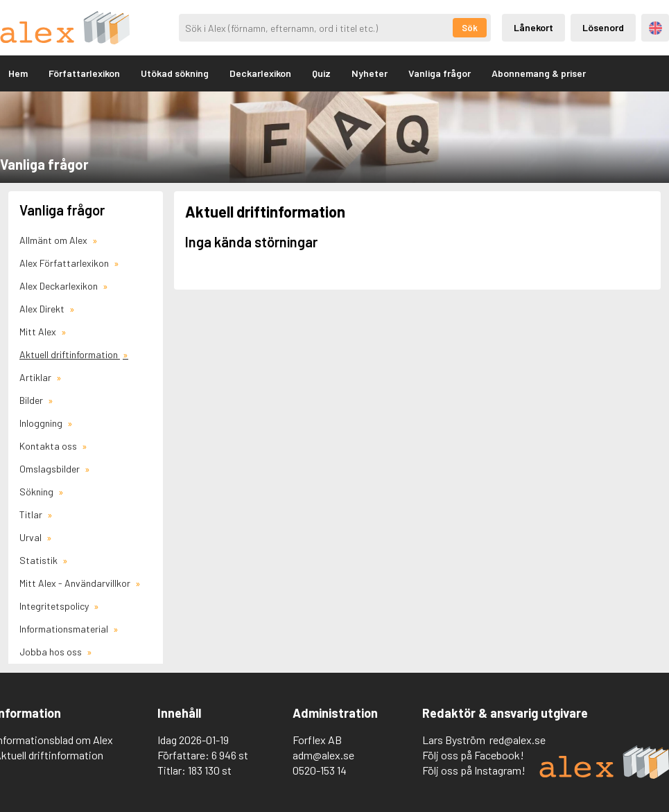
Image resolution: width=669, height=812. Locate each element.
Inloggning (42, 423)
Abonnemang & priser (539, 73)
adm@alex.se (323, 755)
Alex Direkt (43, 309)
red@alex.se (518, 740)
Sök (470, 28)
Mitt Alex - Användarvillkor (76, 583)
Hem (18, 73)
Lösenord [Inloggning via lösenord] (603, 27)
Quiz (321, 73)
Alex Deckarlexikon (60, 286)
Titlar (32, 514)
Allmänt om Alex (54, 240)
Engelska (655, 28)
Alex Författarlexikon (65, 263)
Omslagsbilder (51, 469)
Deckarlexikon (260, 73)
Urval (32, 537)
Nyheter (370, 73)
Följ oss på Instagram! (474, 770)
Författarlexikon (84, 73)
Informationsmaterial (65, 629)
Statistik (40, 560)
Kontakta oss (49, 446)
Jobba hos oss (52, 652)
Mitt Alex (39, 332)
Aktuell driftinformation (70, 354)
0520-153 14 (320, 770)
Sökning (37, 492)
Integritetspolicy (55, 606)
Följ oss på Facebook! (473, 755)
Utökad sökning (175, 73)
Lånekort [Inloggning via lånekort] (533, 27)
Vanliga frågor (440, 73)
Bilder (32, 400)
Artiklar (36, 377)
